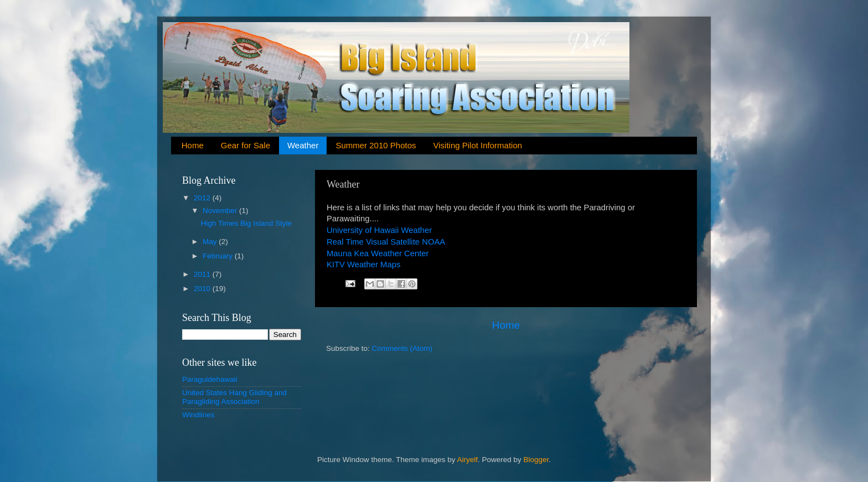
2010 (203, 289)
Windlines (198, 415)
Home (193, 145)
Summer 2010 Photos (376, 145)
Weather (303, 145)
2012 (203, 198)
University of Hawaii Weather (379, 230)
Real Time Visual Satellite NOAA (386, 242)
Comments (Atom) (402, 348)
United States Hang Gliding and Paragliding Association (234, 397)
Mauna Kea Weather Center (378, 253)
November (221, 211)
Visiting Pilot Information (477, 145)
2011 (203, 274)
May (211, 242)
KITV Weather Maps (363, 265)
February (219, 256)
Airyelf (468, 460)
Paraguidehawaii (210, 379)
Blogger (536, 460)
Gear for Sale (246, 145)
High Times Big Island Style (246, 223)
